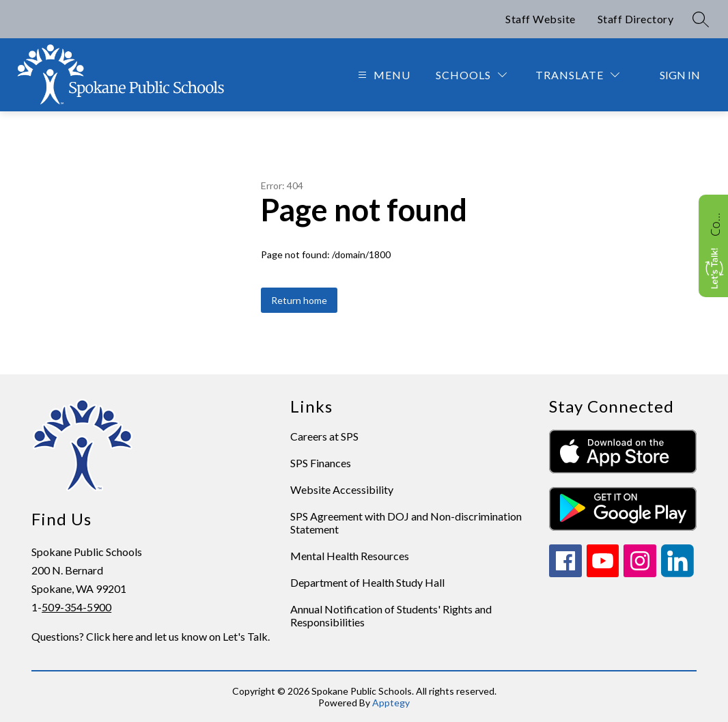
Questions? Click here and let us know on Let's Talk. (151, 636)
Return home (299, 300)
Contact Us (715, 223)
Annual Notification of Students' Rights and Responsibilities (391, 615)
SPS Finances (321, 463)
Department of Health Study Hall (367, 582)
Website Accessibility (342, 489)
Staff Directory (636, 19)
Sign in (680, 75)
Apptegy (391, 703)
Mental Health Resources (350, 556)
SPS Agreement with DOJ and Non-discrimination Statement (406, 523)
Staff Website (541, 19)
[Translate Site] (577, 75)
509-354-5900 (76, 607)
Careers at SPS (324, 436)
